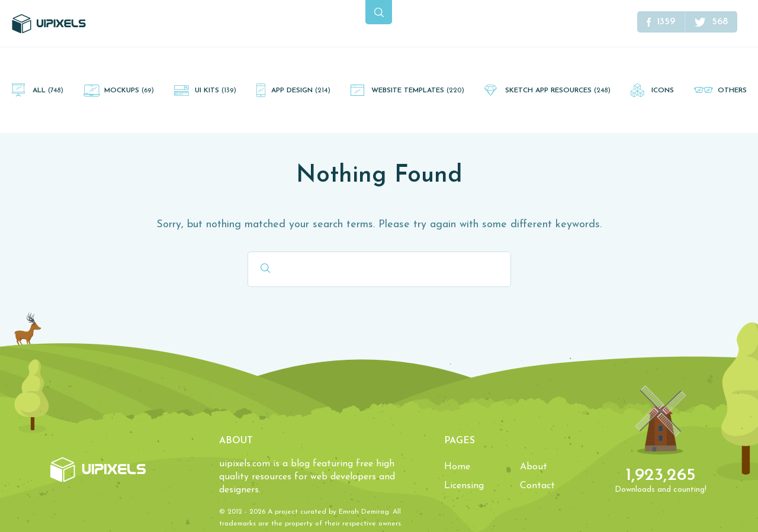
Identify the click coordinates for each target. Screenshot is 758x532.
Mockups (129, 91)
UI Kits (216, 91)
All (48, 91)
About (534, 467)
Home (457, 467)
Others (732, 91)
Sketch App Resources (558, 91)
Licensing (464, 486)
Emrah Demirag (364, 512)
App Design (301, 91)
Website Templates (418, 91)
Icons (663, 91)
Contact (537, 486)
